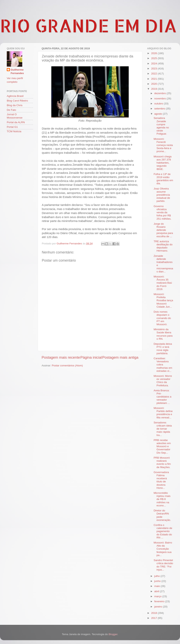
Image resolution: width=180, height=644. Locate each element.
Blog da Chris (15, 105)
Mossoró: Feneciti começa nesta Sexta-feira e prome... (163, 145)
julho (157, 576)
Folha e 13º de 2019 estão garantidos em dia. (163, 179)
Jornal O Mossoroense (15, 116)
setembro (160, 109)
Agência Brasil (15, 96)
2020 (154, 84)
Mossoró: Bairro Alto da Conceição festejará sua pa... (163, 549)
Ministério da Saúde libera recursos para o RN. (163, 334)
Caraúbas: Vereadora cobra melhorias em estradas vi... (163, 365)
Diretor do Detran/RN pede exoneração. (162, 515)
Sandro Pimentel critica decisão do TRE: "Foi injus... (163, 565)
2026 (154, 53)
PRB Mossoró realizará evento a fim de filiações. (162, 462)
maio (157, 586)
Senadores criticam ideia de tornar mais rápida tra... (163, 429)
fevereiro (160, 601)
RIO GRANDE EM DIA (88, 25)
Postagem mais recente (61, 357)
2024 (154, 64)
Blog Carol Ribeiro (17, 101)
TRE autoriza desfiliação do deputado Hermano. (163, 246)
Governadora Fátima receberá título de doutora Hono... (161, 480)
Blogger (113, 634)
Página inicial (91, 357)
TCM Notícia (14, 131)
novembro (160, 99)
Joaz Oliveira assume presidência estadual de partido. (162, 195)
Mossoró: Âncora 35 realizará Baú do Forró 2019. (163, 283)
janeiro (159, 607)
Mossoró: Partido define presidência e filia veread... (163, 413)
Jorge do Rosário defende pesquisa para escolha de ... (163, 230)
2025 (154, 58)
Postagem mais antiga (120, 357)
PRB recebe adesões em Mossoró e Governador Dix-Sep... (162, 446)
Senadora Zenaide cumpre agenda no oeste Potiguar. (161, 126)
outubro (159, 104)
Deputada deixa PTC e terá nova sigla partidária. (163, 349)
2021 (154, 79)
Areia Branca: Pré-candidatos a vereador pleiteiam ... (163, 397)
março (158, 596)
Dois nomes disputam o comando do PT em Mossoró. (162, 318)
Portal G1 (12, 127)
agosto (159, 114)
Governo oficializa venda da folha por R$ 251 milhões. (163, 212)
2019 (154, 89)
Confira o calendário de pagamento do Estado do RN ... (163, 531)
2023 (154, 69)
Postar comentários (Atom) (67, 366)
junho (158, 581)
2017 (154, 618)
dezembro (160, 93)
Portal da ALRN (16, 122)
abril (157, 591)
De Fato (11, 110)
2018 (154, 613)
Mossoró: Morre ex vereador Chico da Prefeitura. (163, 381)
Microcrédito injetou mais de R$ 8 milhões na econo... (162, 499)
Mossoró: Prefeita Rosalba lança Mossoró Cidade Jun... (163, 300)
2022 (154, 74)
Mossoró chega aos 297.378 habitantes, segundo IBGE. (163, 163)
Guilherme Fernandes (17, 72)
